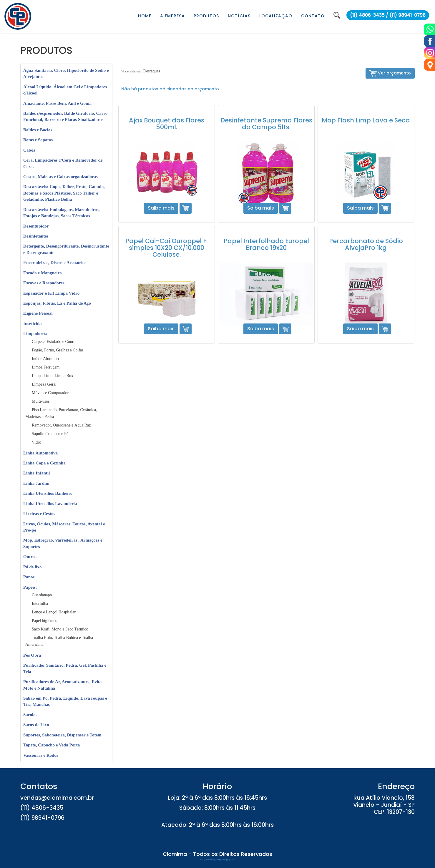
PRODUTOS (206, 16)
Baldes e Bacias (38, 130)
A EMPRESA (172, 16)
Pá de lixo (33, 567)
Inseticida (33, 323)
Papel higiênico (45, 621)
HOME (145, 16)
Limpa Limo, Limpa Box (53, 376)
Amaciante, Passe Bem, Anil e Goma (57, 103)
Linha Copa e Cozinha (44, 463)
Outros (30, 557)
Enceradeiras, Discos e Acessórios (55, 263)
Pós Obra (32, 655)
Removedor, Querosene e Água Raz (61, 425)
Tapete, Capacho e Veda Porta (52, 745)
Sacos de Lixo (36, 725)
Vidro (36, 442)
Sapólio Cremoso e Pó (50, 434)
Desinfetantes (36, 236)
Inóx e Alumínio (45, 359)
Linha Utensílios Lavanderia (50, 504)
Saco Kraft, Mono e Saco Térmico (60, 629)
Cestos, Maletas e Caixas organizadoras (60, 177)
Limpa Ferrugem (46, 367)
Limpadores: (35, 333)
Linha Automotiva (40, 453)
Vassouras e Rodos (41, 755)
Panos (29, 577)
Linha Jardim (36, 483)
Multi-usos (41, 401)
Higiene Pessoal (38, 313)
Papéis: (30, 587)
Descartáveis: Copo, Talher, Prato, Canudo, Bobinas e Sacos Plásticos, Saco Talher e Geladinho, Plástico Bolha (64, 193)
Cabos (29, 150)
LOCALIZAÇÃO (276, 16)
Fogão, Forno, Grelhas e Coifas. (58, 350)
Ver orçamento (390, 73)
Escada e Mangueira (43, 273)
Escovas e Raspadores (44, 283)
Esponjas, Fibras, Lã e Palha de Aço (57, 303)
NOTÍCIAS (239, 16)
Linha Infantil (36, 473)
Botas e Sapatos (38, 140)
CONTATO (313, 16)
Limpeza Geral (44, 384)
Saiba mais (161, 208)
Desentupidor (36, 226)
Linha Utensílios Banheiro (48, 493)
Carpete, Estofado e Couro (54, 342)
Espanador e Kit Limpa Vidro (51, 293)
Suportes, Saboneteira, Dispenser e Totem (62, 735)
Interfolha (40, 604)
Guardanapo (42, 595)
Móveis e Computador (50, 393)
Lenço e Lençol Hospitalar (54, 612)
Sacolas (30, 715)
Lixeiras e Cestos (39, 514)
